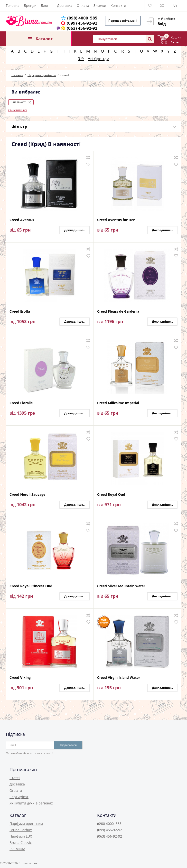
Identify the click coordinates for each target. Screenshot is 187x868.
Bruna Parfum (21, 830)
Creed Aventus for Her (116, 220)
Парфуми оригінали (26, 824)
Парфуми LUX (21, 836)
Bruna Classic (21, 843)
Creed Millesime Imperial (118, 403)
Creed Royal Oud (111, 495)
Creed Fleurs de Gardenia (118, 312)
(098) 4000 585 (82, 18)
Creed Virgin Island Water (119, 678)
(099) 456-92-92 (82, 23)
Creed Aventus (22, 220)
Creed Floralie (21, 403)
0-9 (81, 59)
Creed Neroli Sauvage (27, 495)
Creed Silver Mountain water (121, 586)
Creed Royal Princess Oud (31, 586)
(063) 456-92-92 (82, 28)
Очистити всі (18, 110)
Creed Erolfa (20, 312)
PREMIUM (17, 849)
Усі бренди (98, 59)
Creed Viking (20, 678)
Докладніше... (75, 230)
